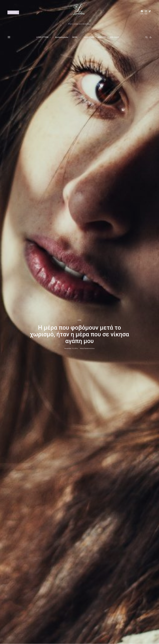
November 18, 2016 (71, 349)
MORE (75, 37)
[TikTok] (150, 12)
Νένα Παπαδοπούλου (87, 349)
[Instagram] (146, 12)
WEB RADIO (115, 37)
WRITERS (102, 37)
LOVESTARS (89, 37)
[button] (151, 37)
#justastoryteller (62, 37)
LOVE (79, 320)
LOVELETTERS (42, 37)
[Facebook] (142, 12)
